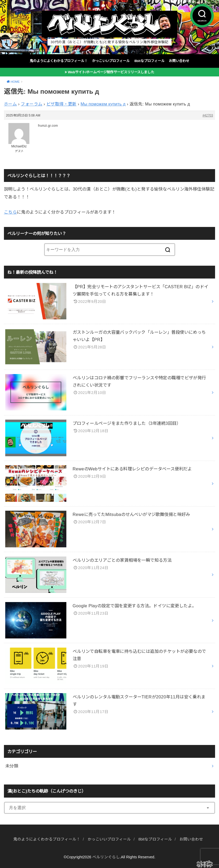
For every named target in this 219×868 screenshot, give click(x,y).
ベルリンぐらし (106, 857)
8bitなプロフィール (149, 61)
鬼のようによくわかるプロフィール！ (59, 61)
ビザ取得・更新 (62, 104)
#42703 (208, 115)
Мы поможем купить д (103, 104)
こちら (10, 212)
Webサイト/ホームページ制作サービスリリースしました (111, 72)
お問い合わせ (179, 61)
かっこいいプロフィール (111, 61)
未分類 (12, 766)
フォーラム (31, 104)
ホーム (10, 104)
